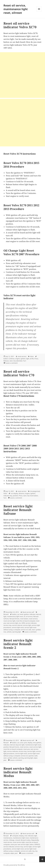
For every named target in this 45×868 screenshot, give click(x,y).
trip (33, 851)
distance (22, 493)
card (21, 743)
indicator (6, 496)
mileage (12, 840)
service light (27, 625)
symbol (38, 630)
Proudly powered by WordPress (14, 865)
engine (18, 359)
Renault (6, 614)
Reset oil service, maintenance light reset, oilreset (16, 9)
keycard (18, 745)
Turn (25, 361)
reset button (24, 619)
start (11, 361)
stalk (36, 756)
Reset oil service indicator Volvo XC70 (20, 25)
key (11, 496)
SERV (23, 623)
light (28, 359)
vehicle (9, 632)
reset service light (9, 621)
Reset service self (28, 612)
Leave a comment (12, 363)
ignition (23, 359)
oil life (32, 359)
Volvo (32, 356)
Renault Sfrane (14, 619)
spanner (31, 756)
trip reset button (33, 496)
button (6, 359)
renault (18, 840)
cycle (25, 743)
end (34, 743)
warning (21, 758)
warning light (17, 632)
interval (38, 614)
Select (32, 844)
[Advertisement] (22, 75)
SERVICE (37, 844)
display (16, 493)
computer (15, 836)
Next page (42, 859)
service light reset (18, 627)
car (12, 493)
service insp (7, 625)
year (5, 760)
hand (21, 614)
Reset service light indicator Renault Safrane (18, 510)
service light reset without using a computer (20, 629)
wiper (35, 758)
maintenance (8, 838)
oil (24, 616)
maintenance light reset (15, 616)
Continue (12, 359)
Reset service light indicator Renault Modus (18, 772)
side (30, 630)
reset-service (22, 356)
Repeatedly (35, 840)
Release (6, 361)
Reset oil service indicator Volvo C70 (19, 373)
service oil (24, 630)
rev (20, 623)
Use (5, 632)
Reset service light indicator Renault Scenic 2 (18, 644)
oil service (29, 616)
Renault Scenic (14, 747)
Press (36, 359)
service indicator (31, 623)
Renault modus (26, 840)
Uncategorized (35, 491)
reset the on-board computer (26, 621)
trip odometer (18, 361)
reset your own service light (20, 844)
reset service (33, 619)
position (15, 496)
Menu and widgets (39, 12)
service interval (17, 625)
